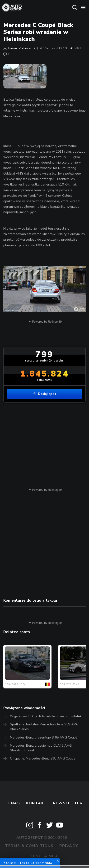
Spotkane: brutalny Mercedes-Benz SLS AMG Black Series (44, 727)
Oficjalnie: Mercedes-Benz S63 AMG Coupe (43, 758)
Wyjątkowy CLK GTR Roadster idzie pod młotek (46, 716)
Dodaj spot (45, 394)
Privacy (69, 846)
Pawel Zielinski (20, 48)
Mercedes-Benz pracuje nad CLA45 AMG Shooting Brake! (41, 748)
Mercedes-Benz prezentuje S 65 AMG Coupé (44, 737)
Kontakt (36, 803)
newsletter (68, 803)
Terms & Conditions (29, 846)
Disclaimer (44, 856)
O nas (13, 803)
